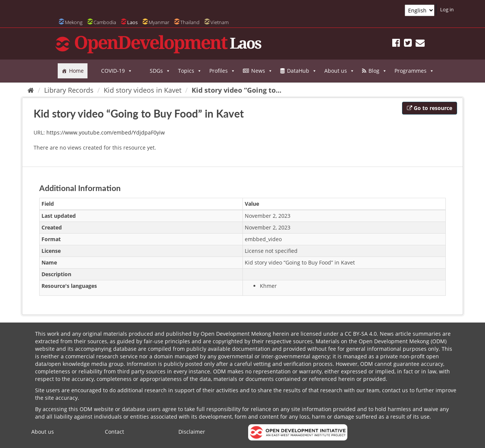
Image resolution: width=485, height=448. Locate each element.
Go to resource (430, 108)
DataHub (302, 71)
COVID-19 (117, 71)
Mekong (74, 22)
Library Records (69, 90)
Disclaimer (192, 432)
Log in (447, 9)
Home (76, 71)
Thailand (190, 22)
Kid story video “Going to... (236, 90)
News (262, 71)
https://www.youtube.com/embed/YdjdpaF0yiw (106, 132)
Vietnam (219, 22)
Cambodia (105, 22)
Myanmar (159, 22)
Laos (132, 22)
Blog (378, 71)
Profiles (222, 71)
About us (339, 71)
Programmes (414, 71)
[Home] (31, 90)
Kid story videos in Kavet (143, 90)
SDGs (160, 71)
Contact (114, 432)
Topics (190, 71)
